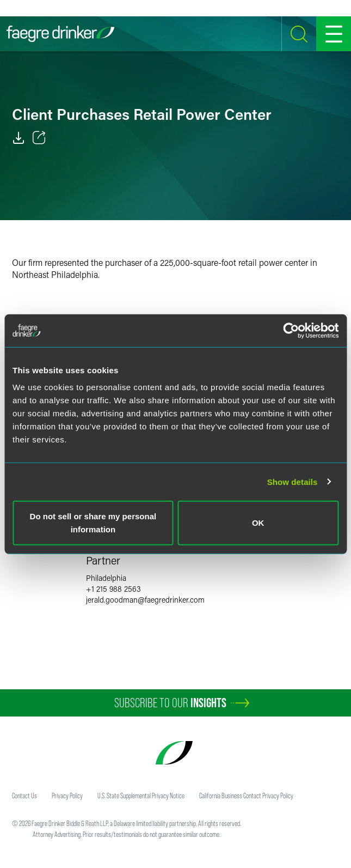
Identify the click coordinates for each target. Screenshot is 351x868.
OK (258, 523)
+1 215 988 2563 (113, 589)
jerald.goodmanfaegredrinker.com (145, 600)
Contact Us (24, 796)
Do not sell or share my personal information (93, 523)
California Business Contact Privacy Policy (246, 796)
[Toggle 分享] (39, 138)
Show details (292, 481)
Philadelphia (106, 578)
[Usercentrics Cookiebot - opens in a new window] (291, 330)
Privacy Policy (67, 796)
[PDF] (19, 138)
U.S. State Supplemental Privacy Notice (141, 796)
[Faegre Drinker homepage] (60, 34)
